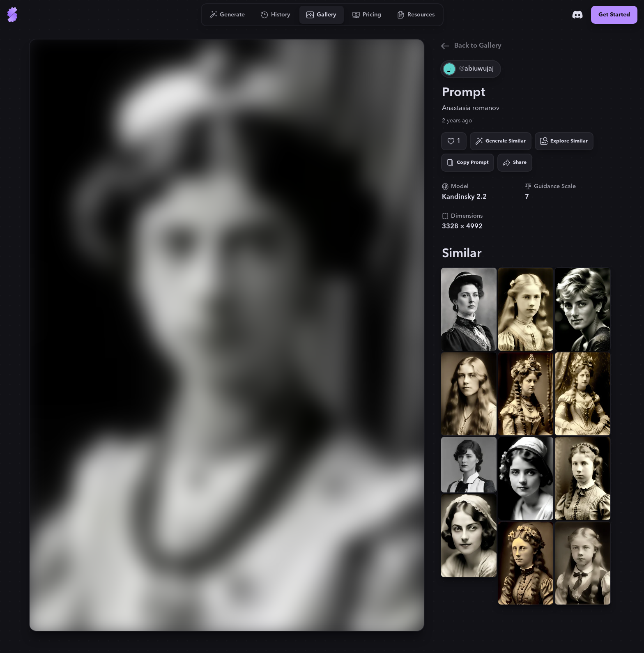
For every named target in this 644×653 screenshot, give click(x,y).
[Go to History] (276, 15)
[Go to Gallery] (322, 15)
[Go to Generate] (227, 15)
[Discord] (577, 15)
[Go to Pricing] (367, 15)
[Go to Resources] (416, 15)
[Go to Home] (12, 15)
